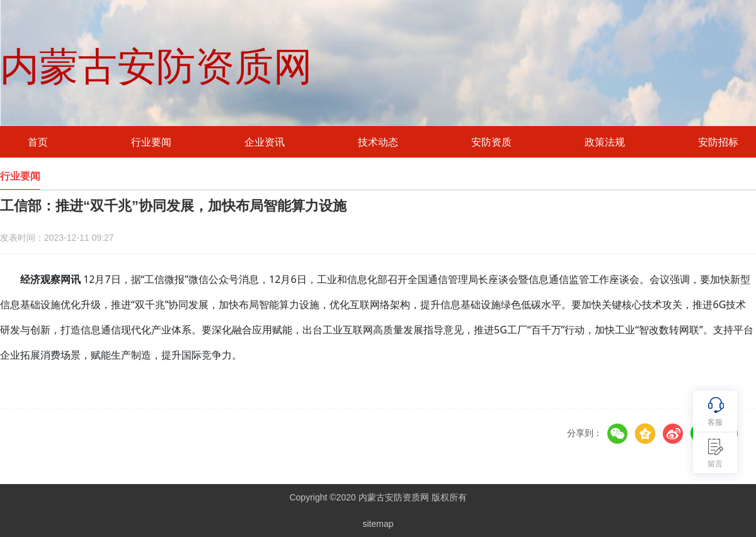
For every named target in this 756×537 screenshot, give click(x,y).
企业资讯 (265, 142)
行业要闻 (151, 142)
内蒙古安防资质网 (156, 67)
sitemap (378, 524)
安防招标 (718, 142)
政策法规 (605, 142)
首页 (38, 142)
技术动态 (378, 142)
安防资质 (491, 142)
